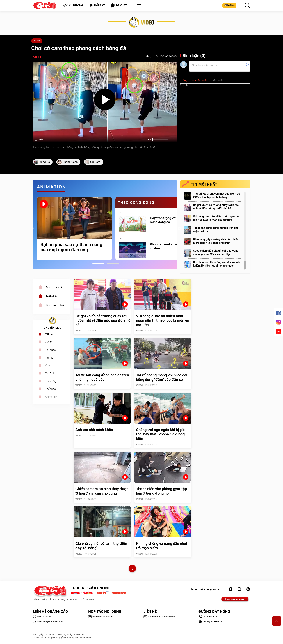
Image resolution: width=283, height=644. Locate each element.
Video (37, 41)
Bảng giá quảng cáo (235, 599)
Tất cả (49, 334)
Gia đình (50, 373)
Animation (51, 397)
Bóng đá (45, 162)
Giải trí (49, 342)
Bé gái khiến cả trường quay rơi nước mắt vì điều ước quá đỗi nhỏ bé (216, 207)
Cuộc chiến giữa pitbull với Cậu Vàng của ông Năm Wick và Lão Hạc (216, 252)
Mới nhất (51, 297)
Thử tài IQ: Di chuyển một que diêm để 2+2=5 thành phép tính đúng (217, 195)
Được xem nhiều (56, 305)
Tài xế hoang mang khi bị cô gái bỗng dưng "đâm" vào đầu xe (162, 377)
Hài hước (50, 350)
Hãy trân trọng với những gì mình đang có (170, 220)
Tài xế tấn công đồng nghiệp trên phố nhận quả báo (216, 230)
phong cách (70, 162)
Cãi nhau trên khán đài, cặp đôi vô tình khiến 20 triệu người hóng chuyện (217, 264)
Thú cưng (51, 381)
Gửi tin (229, 5)
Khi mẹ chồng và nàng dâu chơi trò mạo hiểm (162, 546)
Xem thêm (186, 85)
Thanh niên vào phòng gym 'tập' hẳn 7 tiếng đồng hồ (162, 491)
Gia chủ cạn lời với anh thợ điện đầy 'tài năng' (101, 546)
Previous (32, 229)
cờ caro (95, 162)
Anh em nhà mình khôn (94, 430)
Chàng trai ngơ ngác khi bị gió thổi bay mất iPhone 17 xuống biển (160, 434)
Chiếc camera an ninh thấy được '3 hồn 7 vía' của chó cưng (102, 491)
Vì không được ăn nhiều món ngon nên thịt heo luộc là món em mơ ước (217, 218)
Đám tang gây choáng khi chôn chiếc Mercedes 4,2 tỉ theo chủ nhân (216, 241)
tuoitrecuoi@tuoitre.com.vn (159, 617)
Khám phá (51, 366)
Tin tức (49, 358)
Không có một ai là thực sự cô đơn (169, 246)
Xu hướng (73, 5)
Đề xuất (119, 5)
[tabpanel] (74, 229)
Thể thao (50, 389)
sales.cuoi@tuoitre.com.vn (48, 622)
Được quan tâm (55, 287)
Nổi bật (97, 5)
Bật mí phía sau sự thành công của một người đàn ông (71, 247)
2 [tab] (113, 264)
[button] (138, 6)
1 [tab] (98, 264)
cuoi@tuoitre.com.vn (101, 617)
